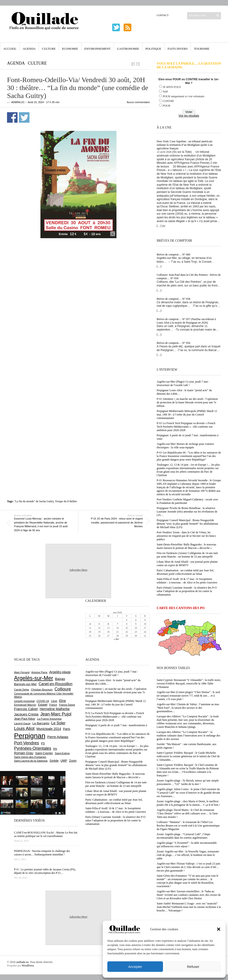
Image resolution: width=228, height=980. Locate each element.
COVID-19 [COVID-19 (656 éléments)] (43, 701)
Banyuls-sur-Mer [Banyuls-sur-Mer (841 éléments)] (25, 684)
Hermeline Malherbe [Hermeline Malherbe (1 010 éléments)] (55, 709)
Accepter (135, 967)
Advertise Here (78, 570)
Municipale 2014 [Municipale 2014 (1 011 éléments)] (49, 729)
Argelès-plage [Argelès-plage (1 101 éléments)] (60, 672)
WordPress (28, 966)
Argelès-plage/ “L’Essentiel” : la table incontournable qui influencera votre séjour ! (187, 845)
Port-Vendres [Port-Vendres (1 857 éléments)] (27, 743)
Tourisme (202, 49)
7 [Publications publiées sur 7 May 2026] (118, 624)
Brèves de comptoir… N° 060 (173, 255)
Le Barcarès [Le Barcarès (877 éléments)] (41, 723)
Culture (49, 49)
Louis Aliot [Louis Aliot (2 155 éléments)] (24, 728)
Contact (163, 15)
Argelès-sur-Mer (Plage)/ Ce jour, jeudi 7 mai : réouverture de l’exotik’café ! (183, 383)
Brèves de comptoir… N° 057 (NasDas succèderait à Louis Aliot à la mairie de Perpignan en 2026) (186, 321)
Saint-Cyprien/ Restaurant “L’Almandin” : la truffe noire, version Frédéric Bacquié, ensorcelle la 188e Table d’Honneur (189, 684)
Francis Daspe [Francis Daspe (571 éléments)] (67, 705)
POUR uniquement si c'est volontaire (184, 96)
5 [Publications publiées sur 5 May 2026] (99, 624)
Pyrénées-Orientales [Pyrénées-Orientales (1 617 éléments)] (33, 748)
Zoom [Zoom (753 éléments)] (73, 761)
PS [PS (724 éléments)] (43, 743)
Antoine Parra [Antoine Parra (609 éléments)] (39, 672)
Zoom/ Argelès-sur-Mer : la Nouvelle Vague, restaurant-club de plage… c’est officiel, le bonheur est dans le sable (188, 855)
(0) (164, 226)
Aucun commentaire (138, 102)
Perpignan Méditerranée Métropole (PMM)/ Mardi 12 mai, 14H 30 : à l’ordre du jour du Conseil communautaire (187, 415)
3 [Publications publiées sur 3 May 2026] (145, 620)
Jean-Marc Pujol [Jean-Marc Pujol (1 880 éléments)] (56, 714)
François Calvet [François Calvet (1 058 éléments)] (26, 709)
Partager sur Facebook (12, 117)
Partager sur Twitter (24, 117)
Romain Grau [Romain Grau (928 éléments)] (24, 753)
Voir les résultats (189, 116)
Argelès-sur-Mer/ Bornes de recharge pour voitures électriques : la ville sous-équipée (185, 446)
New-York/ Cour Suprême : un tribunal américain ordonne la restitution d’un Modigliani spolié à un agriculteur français (185, 145)
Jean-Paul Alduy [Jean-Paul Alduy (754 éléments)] (25, 719)
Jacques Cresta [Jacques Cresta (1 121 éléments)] (26, 714)
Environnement (98, 49)
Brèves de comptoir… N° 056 (173, 343)
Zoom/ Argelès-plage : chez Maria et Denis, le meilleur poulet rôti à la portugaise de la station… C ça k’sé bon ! (188, 803)
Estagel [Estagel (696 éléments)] (43, 705)
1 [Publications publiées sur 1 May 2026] (127, 620)
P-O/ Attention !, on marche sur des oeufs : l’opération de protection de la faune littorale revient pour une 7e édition (187, 402)
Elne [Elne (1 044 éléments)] (63, 701)
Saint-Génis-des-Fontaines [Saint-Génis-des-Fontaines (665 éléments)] (30, 757)
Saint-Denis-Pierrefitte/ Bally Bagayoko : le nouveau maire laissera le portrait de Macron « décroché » (186, 546)
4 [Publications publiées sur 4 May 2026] (90, 624)
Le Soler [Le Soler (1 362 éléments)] (58, 723)
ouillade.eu (22, 962)
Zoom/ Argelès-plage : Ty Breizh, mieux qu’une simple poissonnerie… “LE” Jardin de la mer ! (188, 782)
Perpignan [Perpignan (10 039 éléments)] (30, 736)
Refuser (193, 967)
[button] (219, 929)
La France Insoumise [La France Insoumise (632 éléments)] (49, 719)
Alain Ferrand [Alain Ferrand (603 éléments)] (22, 672)
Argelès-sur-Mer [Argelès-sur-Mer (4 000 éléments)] (34, 678)
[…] (159, 226)
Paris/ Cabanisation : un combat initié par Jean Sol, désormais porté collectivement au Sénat (185, 572)
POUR (166, 106)
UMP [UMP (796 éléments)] (64, 761)
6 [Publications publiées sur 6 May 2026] (108, 624)
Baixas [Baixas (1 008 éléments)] (60, 679)
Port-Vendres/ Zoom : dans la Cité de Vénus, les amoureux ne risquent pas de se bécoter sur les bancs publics (186, 536)
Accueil (10, 49)
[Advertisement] (57, 304)
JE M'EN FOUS (172, 87)
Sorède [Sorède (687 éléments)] (54, 761)
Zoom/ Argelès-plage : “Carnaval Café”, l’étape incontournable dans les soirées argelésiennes (183, 836)
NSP (165, 92)
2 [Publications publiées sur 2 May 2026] (136, 620)
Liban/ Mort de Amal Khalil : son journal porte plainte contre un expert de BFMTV (187, 563)
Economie (70, 49)
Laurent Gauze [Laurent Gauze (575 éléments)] (22, 723)
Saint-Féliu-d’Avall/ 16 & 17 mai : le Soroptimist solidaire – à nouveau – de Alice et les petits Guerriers (187, 581)
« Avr (116, 639)
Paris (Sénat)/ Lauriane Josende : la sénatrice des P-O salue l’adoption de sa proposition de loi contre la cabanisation (187, 591)
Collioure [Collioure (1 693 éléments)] (63, 689)
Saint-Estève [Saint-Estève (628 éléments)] (62, 753)
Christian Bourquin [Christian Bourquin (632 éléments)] (42, 690)
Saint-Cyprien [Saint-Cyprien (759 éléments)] (44, 753)
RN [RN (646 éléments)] (55, 749)
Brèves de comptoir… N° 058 (173, 299)
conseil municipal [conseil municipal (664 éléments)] (24, 701)
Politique (153, 49)
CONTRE (168, 101)
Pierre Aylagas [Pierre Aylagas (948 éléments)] (58, 737)
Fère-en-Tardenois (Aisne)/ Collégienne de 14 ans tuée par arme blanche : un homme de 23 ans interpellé (187, 555)
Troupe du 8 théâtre (66, 501)
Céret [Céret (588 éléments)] (54, 701)
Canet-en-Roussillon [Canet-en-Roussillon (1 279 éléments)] (55, 684)
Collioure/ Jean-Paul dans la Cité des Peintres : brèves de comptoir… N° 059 (189, 277)
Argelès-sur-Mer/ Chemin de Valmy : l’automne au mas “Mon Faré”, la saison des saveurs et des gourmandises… (188, 708)
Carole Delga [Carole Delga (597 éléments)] (22, 690)
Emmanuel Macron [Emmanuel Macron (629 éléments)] (25, 705)
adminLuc (18, 102)
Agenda (29, 49)
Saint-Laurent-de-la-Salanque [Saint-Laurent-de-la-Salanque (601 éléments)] (31, 761)
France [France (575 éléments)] (53, 705)
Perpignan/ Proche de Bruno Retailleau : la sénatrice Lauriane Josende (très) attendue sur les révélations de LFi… (187, 512)
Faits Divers (178, 49)
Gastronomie (128, 49)
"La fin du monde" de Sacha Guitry (34, 501)
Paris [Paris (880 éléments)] (66, 729)
